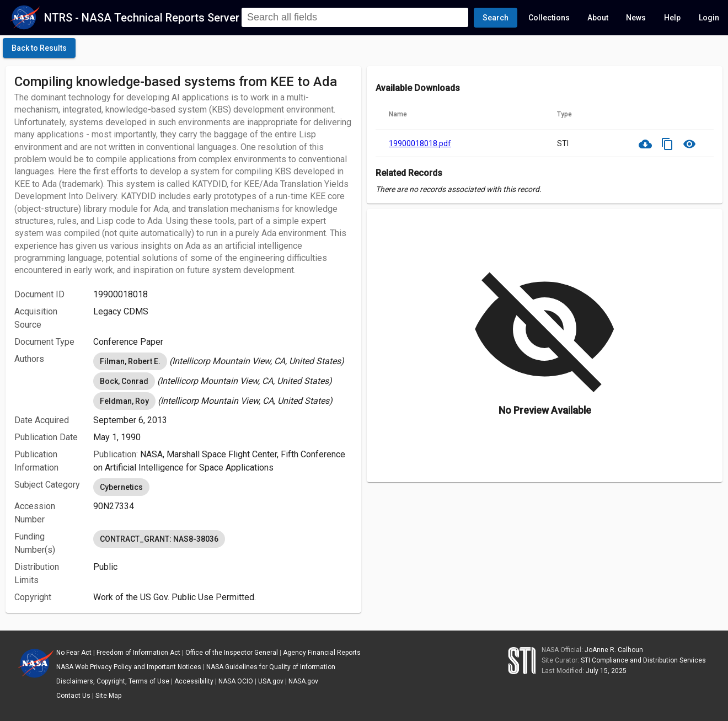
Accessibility (194, 681)
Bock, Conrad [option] (124, 381)
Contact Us (73, 696)
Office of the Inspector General (232, 653)
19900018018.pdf (420, 143)
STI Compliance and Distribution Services (643, 660)
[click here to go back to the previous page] (39, 48)
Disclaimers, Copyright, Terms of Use (113, 681)
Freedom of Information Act (138, 653)
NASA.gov (303, 681)
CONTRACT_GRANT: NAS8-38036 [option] (159, 539)
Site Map (108, 696)
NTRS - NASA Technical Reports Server (142, 18)
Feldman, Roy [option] (124, 401)
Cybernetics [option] (121, 487)
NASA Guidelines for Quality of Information (271, 667)
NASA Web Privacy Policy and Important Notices (129, 667)
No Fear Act (74, 653)
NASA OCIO (236, 681)
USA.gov (271, 681)
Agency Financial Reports (322, 653)
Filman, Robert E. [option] (130, 361)
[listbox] (223, 361)
